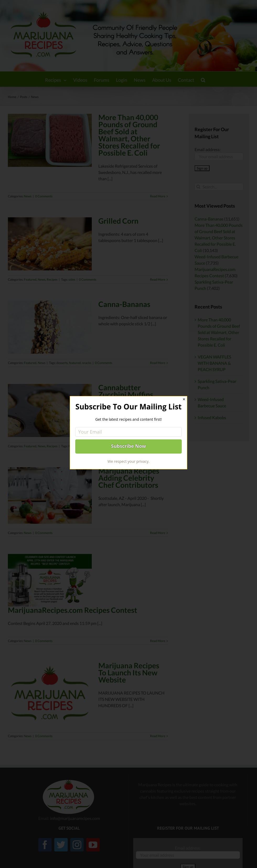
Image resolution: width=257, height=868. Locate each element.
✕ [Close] (184, 399)
